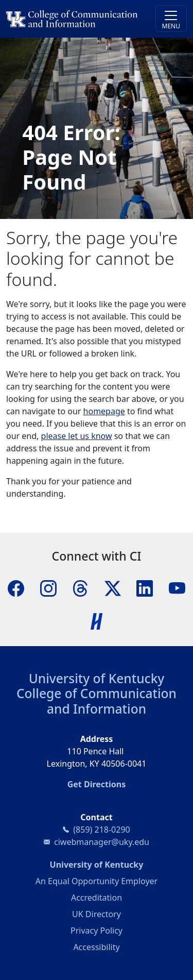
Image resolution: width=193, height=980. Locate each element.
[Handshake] (97, 620)
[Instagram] (48, 587)
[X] (113, 587)
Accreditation (97, 898)
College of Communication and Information (97, 701)
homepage (104, 411)
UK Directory (97, 914)
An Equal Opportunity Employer (97, 881)
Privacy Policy (97, 931)
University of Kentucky (97, 678)
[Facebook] (16, 587)
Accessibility (96, 947)
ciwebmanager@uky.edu (102, 842)
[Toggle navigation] (171, 19)
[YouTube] (177, 587)
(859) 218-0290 (101, 830)
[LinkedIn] (145, 587)
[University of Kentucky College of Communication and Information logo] (74, 19)
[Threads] (80, 587)
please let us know (77, 436)
